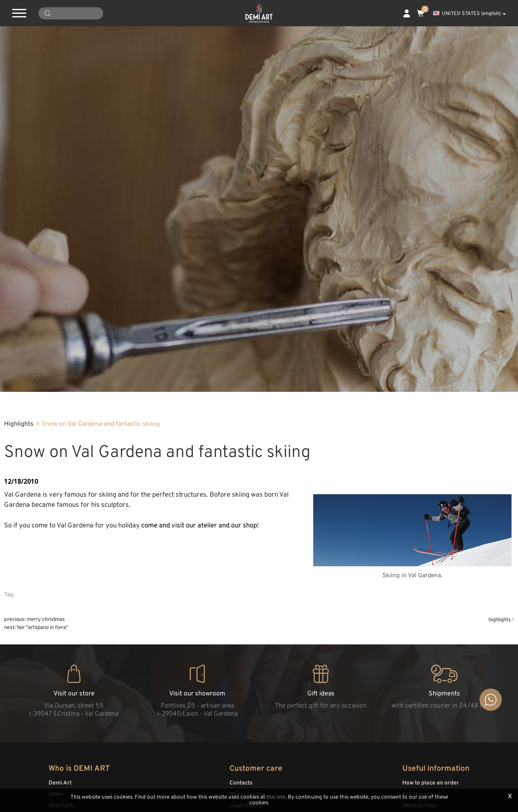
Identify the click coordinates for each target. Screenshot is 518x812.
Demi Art (60, 783)
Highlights (19, 424)
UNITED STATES (469, 14)
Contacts (241, 783)
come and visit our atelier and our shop (199, 526)
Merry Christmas (46, 620)
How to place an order (431, 783)
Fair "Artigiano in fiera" (42, 628)
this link (276, 797)
